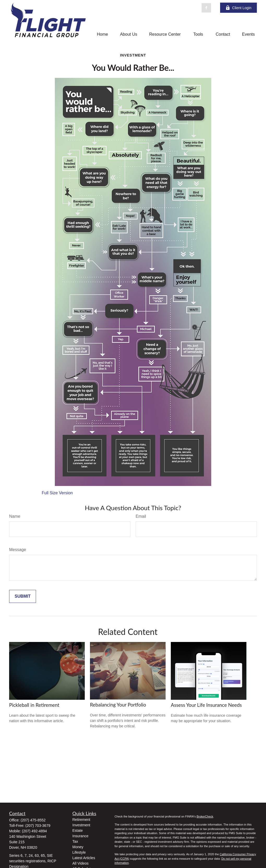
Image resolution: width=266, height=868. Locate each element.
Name (15, 516)
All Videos (81, 863)
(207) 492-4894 (34, 831)
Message (18, 550)
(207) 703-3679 (38, 826)
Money (78, 847)
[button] (102, 34)
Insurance (80, 836)
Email (141, 516)
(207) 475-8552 (33, 820)
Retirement (81, 820)
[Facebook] (206, 8)
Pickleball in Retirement (34, 705)
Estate (78, 830)
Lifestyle (79, 852)
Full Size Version (57, 493)
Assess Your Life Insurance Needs (206, 705)
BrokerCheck (205, 816)
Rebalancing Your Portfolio (118, 705)
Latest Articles (84, 858)
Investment (81, 825)
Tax (75, 841)
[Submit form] (23, 596)
